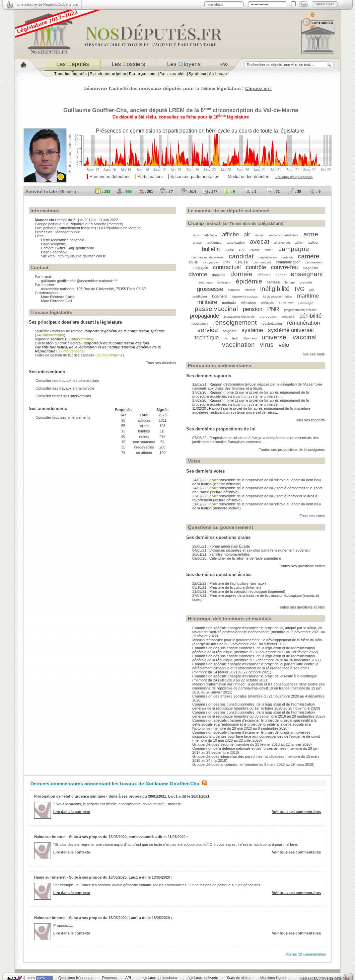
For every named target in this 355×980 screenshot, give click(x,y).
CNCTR (242, 262)
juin (312, 290)
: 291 (146, 191)
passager (306, 303)
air (247, 234)
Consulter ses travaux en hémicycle (65, 388)
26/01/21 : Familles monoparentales (221, 554)
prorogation (268, 316)
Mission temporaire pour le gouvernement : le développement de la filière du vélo (257, 640)
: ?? (166, 191)
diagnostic (311, 268)
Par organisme (143, 74)
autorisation (236, 242)
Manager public (68, 232)
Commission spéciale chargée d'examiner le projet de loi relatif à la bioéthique (255, 676)
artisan (198, 243)
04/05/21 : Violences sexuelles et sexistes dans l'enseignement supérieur (252, 550)
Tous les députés (71, 74)
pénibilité (310, 316)
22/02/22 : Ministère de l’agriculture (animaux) (229, 583)
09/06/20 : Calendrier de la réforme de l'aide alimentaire (237, 558)
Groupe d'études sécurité (213, 744)
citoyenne (211, 262)
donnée (241, 274)
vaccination (238, 345)
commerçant (262, 262)
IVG (300, 289)
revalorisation (272, 323)
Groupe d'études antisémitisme (217, 764)
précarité (288, 317)
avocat (260, 241)
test (235, 338)
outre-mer (286, 303)
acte (196, 235)
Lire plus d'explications (294, 177)
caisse (255, 250)
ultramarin (250, 338)
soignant (230, 331)
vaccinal (305, 337)
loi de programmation (277, 297)
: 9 (229, 191)
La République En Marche (85, 224)
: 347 (210, 191)
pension (253, 309)
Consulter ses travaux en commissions (67, 381)
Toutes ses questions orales (302, 566)
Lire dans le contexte (72, 812)
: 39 (295, 191)
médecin (229, 303)
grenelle (306, 282)
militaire (207, 302)
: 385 (124, 191)
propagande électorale (239, 317)
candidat (241, 256)
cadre (229, 250)
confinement (314, 262)
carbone (287, 257)
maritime (308, 296)
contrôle (256, 267)
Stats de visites (239, 978)
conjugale (200, 268)
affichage (211, 235)
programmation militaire (300, 310)
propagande (204, 316)
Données (110, 978)
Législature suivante (202, 978)
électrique (206, 282)
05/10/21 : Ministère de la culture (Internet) (227, 587)
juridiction (200, 296)
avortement (282, 243)
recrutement (200, 324)
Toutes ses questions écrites (301, 607)
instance (234, 290)
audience (215, 242)
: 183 (103, 191)
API (128, 978)
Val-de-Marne (281, 110)
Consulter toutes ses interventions (63, 396)
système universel (291, 330)
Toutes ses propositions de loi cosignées (292, 450)
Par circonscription (108, 74)
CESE (194, 262)
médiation (248, 303)
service (208, 330)
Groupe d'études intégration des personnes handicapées (238, 756)
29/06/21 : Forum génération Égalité (221, 546)
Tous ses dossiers (161, 363)
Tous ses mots (313, 354)
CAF (242, 250)
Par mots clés (173, 74)
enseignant (307, 274)
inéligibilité (275, 289)
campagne (294, 249)
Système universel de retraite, (100, 331)
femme (290, 282)
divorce (198, 274)
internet (250, 290)
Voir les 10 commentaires (306, 954)
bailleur (313, 243)
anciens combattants (284, 235)
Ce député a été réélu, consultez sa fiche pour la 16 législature (181, 117)
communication (288, 262)
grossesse (210, 289)
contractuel (227, 267)
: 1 (251, 191)
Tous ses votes (312, 516)
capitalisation (268, 257)
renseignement (235, 322)
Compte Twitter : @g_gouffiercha (67, 248)
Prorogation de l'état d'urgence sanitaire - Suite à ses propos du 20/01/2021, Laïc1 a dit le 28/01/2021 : (123, 796)
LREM (177, 110)
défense (264, 275)
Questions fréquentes (76, 978)
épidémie (249, 281)
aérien (299, 243)
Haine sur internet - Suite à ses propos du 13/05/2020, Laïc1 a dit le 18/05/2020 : (103, 877)
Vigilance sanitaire (49, 339)
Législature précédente (158, 978)
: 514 (189, 191)
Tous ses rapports (310, 420)
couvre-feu (284, 267)
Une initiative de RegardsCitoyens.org (47, 4)
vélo (284, 345)
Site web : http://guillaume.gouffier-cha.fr (73, 256)
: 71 (273, 191)
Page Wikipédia (53, 244)
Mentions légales (274, 978)
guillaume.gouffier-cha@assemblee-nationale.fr (79, 281)
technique (207, 337)
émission (224, 282)
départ (281, 275)
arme (311, 234)
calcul (269, 250)
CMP (227, 262)
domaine (219, 275)
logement (219, 296)
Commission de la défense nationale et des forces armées (239, 748)
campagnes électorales (208, 257)
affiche (230, 234)
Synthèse (197, 74)
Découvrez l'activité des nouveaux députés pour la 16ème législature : (178, 88)
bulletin (211, 249)
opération (267, 303)
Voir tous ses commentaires (296, 812)
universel (275, 337)
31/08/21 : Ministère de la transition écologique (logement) (239, 591)
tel (225, 338)
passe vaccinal (216, 309)
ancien (260, 235)
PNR (273, 309)
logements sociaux (245, 297)
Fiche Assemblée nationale (62, 240)
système (252, 330)
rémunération (303, 323)
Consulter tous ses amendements (63, 417)
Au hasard (219, 74)
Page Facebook (54, 252)
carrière (309, 256)
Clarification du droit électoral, (98, 347)
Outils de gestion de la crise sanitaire (65, 355)
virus (267, 345)
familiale (274, 282)
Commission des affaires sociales (220, 696)
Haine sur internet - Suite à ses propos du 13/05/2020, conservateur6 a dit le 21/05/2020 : (111, 837)
